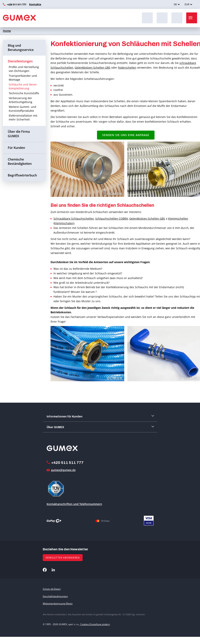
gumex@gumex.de (63, 470)
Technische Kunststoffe (24, 93)
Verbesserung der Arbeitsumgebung (21, 100)
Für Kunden (16, 148)
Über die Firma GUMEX (19, 134)
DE (175, 4)
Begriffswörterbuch (22, 175)
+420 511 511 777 (17, 4)
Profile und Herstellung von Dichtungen (24, 69)
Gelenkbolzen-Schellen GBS (93, 68)
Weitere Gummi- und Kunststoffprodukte (22, 109)
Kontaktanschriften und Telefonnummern (74, 504)
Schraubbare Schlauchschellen (74, 219)
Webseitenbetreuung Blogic (58, 603)
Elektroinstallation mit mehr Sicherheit (23, 117)
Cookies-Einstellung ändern (95, 624)
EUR (187, 4)
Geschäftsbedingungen (55, 596)
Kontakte (35, 4)
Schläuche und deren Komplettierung (23, 86)
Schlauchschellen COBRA (112, 219)
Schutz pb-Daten (52, 589)
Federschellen (127, 68)
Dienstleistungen (20, 61)
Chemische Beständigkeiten (20, 162)
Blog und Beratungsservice (21, 48)
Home (7, 31)
